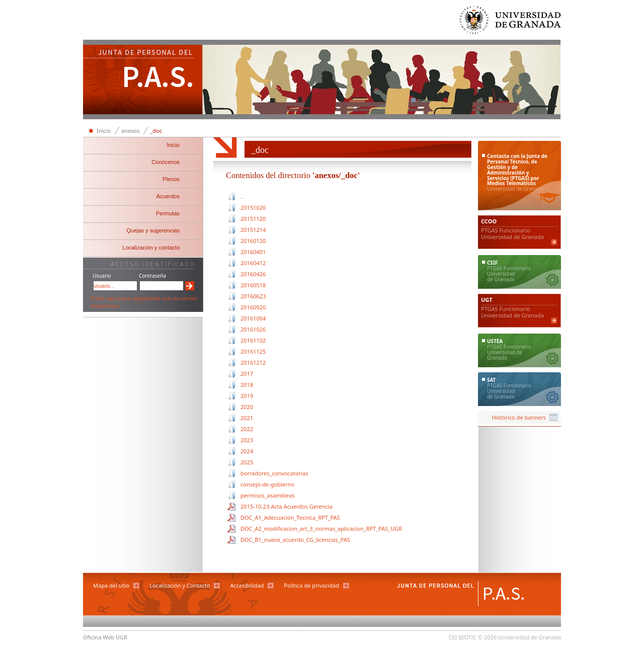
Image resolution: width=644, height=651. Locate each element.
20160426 (253, 274)
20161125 (253, 351)
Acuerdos (168, 196)
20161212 (253, 362)
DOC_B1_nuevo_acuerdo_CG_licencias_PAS (295, 540)
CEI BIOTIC (463, 637)
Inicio (104, 131)
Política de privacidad (311, 585)
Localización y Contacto (180, 585)
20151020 (253, 208)
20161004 (253, 318)
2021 (247, 418)
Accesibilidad (247, 585)
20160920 (253, 307)
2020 (247, 407)
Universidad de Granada (511, 22)
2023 (247, 440)
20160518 (253, 285)
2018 (247, 385)
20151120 (253, 219)
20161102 (253, 340)
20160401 (253, 252)
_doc (156, 131)
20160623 (253, 296)
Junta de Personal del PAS (143, 80)
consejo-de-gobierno (267, 484)
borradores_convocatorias (274, 473)
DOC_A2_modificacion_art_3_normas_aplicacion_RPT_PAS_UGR (321, 528)
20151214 (253, 230)
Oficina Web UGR (105, 637)
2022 (247, 429)
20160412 (253, 263)
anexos (130, 131)
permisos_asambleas (268, 495)
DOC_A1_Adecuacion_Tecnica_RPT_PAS (290, 517)
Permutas (168, 213)
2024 (247, 451)
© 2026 (487, 637)
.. (242, 196)
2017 (247, 374)
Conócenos (166, 162)
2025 (247, 462)
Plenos (171, 179)
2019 (247, 396)
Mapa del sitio (111, 585)
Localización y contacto (151, 248)
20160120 (253, 241)
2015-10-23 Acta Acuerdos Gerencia (287, 506)
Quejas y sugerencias (153, 230)
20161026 (253, 329)
